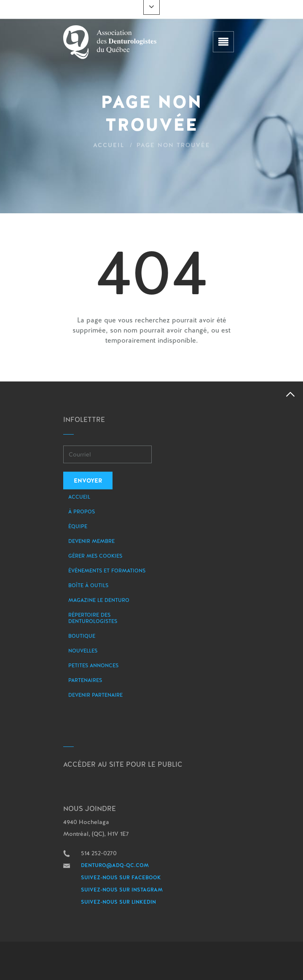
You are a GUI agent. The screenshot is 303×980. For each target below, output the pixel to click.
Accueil (109, 145)
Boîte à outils (88, 585)
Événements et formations (107, 571)
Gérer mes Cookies (95, 556)
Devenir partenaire (95, 695)
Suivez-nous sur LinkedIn (118, 902)
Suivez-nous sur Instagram (122, 890)
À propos (82, 512)
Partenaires (85, 680)
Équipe (78, 526)
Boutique (82, 636)
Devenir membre (91, 541)
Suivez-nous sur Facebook (121, 878)
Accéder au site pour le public (123, 764)
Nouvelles (83, 651)
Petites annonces (93, 666)
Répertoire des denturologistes (93, 618)
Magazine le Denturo (99, 600)
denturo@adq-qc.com (115, 865)
